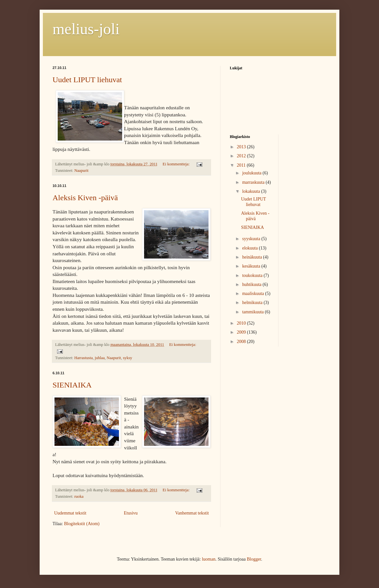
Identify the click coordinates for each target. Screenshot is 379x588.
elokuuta (250, 248)
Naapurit (81, 171)
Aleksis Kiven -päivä (85, 198)
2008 (242, 342)
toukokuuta (253, 275)
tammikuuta (253, 312)
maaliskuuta (253, 294)
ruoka (79, 496)
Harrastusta (83, 358)
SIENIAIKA (72, 385)
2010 (242, 323)
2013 (242, 147)
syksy (127, 358)
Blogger (254, 559)
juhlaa (100, 358)
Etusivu (131, 513)
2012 (242, 156)
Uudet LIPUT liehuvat (87, 80)
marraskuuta (254, 182)
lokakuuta (252, 191)
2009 (242, 332)
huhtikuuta (252, 284)
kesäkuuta (252, 266)
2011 (242, 165)
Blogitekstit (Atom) (82, 524)
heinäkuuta (253, 257)
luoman (209, 559)
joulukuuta (252, 173)
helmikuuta (253, 303)
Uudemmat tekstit (70, 513)
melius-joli (86, 29)
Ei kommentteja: (177, 164)
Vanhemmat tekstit (192, 513)
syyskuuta (252, 239)
